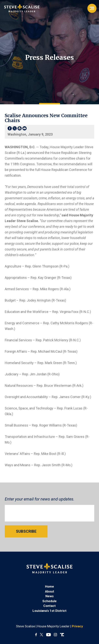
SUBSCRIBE (26, 531)
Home (49, 586)
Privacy (77, 626)
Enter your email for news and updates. (40, 499)
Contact (49, 606)
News (49, 596)
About (50, 591)
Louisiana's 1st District (49, 611)
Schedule (49, 601)
